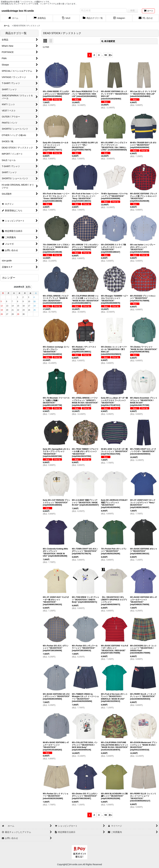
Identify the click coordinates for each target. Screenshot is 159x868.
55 (106, 55)
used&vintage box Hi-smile (18, 11)
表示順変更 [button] (108, 41)
